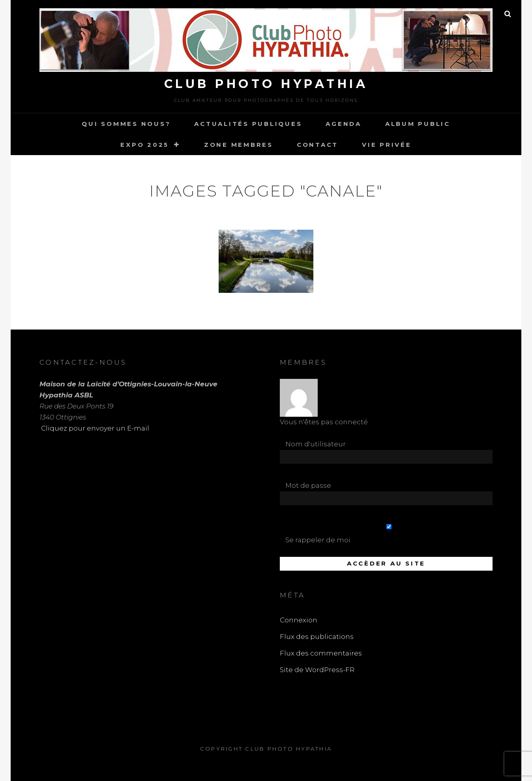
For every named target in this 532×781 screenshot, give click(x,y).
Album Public (418, 124)
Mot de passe (308, 485)
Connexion (299, 620)
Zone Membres (239, 145)
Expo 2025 (145, 145)
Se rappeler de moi (389, 534)
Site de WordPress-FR (317, 670)
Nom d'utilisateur (316, 444)
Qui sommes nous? (126, 124)
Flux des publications (317, 637)
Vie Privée (387, 145)
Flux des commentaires (321, 653)
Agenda (344, 124)
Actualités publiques (248, 124)
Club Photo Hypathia (266, 84)
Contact (318, 145)
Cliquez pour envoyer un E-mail (94, 428)
